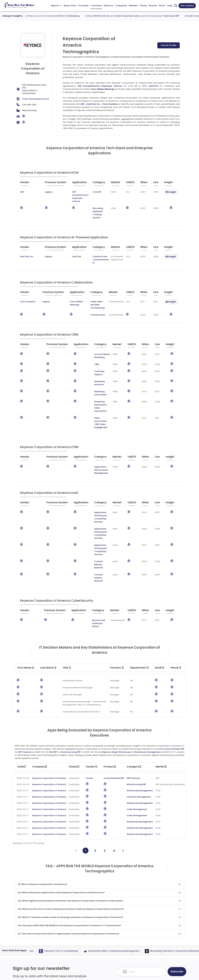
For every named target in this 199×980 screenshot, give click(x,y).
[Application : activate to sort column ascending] (74, 184)
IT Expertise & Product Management (130, 942)
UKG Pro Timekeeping (82, 16)
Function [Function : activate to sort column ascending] (117, 590)
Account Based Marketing (96, 339)
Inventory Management (139, 719)
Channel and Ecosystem (124, 954)
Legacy (39, 192)
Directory (109, 6)
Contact (158, 960)
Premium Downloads (164, 954)
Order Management (137, 731)
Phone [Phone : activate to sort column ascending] (176, 590)
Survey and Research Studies (126, 948)
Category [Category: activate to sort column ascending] (134, 689)
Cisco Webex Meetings (102, 89)
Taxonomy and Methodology (168, 930)
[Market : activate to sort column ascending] (117, 184)
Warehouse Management (147, 674)
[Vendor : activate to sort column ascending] (27, 184)
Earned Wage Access (35, 873)
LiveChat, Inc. (93, 104)
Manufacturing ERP (71, 674)
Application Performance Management (96, 428)
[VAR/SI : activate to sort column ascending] (132, 184)
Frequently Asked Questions (168, 936)
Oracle (89, 700)
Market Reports (161, 942)
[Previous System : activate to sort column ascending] (48, 184)
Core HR (92, 192)
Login (170, 6)
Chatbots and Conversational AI (93, 249)
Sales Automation (92, 377)
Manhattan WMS (111, 873)
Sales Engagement (93, 387)
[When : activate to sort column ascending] (145, 184)
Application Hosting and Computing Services (95, 470)
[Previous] (76, 773)
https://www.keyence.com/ (36, 99)
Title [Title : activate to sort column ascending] (67, 590)
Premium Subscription (165, 948)
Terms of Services (136, 975)
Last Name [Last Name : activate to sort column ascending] (48, 590)
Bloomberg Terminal (174, 873)
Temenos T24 (65, 873)
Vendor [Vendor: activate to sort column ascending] (92, 689)
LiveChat (153, 86)
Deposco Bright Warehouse (116, 674)
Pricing (143, 6)
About (162, 6)
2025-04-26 (23, 700)
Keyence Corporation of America (49, 700)
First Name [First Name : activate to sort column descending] (26, 590)
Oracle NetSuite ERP (174, 671)
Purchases (83, 6)
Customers (96, 6)
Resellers (133, 6)
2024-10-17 (22, 713)
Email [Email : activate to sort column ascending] (160, 590)
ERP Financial (25, 674)
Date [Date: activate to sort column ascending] (22, 689)
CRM (85, 346)
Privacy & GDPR (161, 975)
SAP (82, 104)
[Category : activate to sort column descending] (98, 184)
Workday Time (38, 16)
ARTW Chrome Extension (90, 960)
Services (153, 6)
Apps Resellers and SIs (89, 948)
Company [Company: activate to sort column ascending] (40, 689)
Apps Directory (85, 936)
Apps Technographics (88, 954)
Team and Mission (163, 924)
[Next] (123, 773)
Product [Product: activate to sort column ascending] (110, 689)
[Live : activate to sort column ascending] (157, 184)
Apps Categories (86, 942)
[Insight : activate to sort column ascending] (171, 184)
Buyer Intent (70, 6)
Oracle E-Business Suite (140, 16)
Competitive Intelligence (125, 930)
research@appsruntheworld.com (32, 954)
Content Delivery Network (96, 499)
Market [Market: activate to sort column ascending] (161, 689)
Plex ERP (53, 674)
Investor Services (120, 960)
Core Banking (84, 873)
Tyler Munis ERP (185, 16)
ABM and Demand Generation (127, 924)
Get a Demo (187, 6)
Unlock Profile (169, 45)
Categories (121, 6)
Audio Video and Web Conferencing (95, 291)
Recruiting (93, 202)
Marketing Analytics (93, 360)
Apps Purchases (85, 924)
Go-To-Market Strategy (124, 936)
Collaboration (92, 299)
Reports (56, 6)
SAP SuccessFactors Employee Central (100, 86)
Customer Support (93, 353)
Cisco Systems (110, 104)
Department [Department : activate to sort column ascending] (140, 590)
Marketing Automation (95, 367)
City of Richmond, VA (112, 16)
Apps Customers (86, 930)
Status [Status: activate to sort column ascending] (74, 689)
